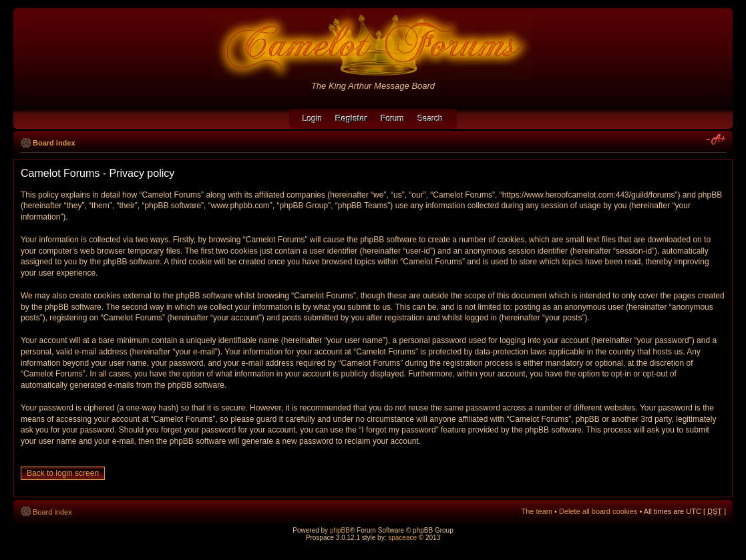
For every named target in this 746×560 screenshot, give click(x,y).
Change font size (716, 140)
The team (537, 511)
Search (431, 119)
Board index (54, 143)
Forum (393, 119)
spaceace (402, 538)
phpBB (340, 530)
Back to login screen (63, 473)
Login (312, 119)
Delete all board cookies (598, 511)
